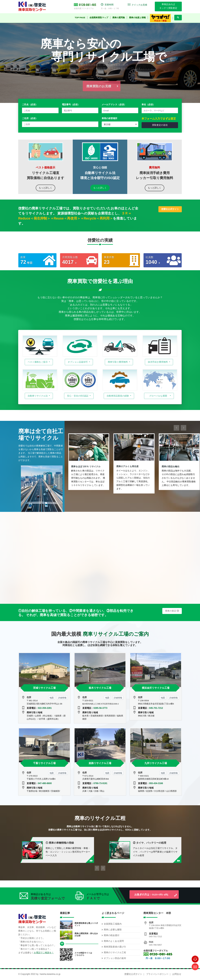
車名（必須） (148, 105)
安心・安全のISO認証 (78, 396)
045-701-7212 (156, 708)
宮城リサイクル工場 (44, 688)
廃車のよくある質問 (114, 941)
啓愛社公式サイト (133, 974)
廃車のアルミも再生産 (128, 466)
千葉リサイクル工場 (44, 763)
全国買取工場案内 (113, 924)
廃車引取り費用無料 (118, 362)
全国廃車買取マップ (99, 17)
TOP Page (80, 17)
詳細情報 (62, 698)
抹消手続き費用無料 (158, 362)
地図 (52, 698)
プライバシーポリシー (157, 974)
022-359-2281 (45, 708)
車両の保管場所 (109, 118)
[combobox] (120, 124)
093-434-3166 (156, 783)
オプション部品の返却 (115, 958)
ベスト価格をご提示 (38, 362)
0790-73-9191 (100, 783)
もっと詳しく (45, 188)
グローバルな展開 (158, 396)
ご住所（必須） (30, 118)
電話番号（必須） (71, 105)
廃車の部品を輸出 (171, 467)
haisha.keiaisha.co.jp (50, 974)
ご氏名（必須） (30, 105)
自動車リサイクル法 (38, 396)
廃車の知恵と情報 (137, 17)
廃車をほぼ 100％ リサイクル (86, 467)
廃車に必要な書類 (113, 930)
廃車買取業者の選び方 (115, 947)
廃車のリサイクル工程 (115, 952)
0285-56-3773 (100, 708)
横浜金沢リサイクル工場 (156, 688)
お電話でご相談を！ (44, 953)
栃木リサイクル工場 (100, 688)
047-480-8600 (45, 783)
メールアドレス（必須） (114, 105)
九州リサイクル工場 (156, 763)
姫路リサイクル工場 (100, 763)
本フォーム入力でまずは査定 (159, 119)
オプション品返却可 (78, 362)
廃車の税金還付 (112, 935)
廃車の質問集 (119, 17)
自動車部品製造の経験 (118, 396)
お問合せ (177, 974)
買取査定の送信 (160, 125)
